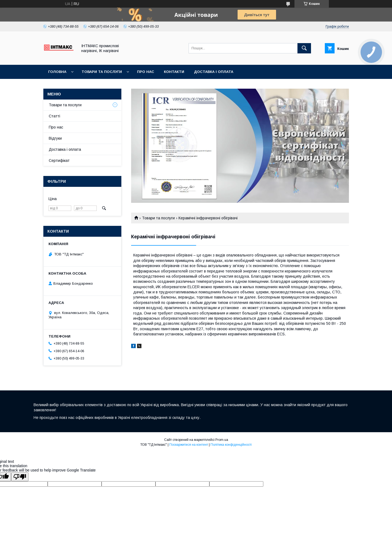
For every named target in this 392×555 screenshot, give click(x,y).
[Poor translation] (20, 477)
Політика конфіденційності (231, 445)
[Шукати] (304, 48)
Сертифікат (59, 161)
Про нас (146, 72)
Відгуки (55, 138)
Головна (57, 72)
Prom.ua (222, 440)
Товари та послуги (102, 72)
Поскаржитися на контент (189, 445)
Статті (54, 116)
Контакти (174, 72)
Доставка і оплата (214, 72)
